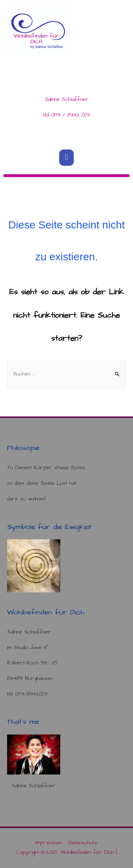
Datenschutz (83, 843)
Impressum (49, 843)
